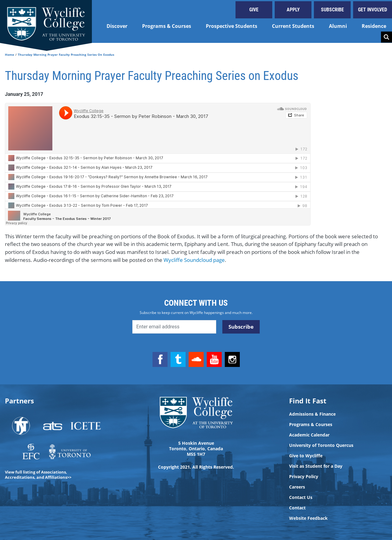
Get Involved (373, 10)
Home (9, 55)
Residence (374, 26)
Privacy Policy (304, 477)
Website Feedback (308, 518)
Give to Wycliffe (306, 456)
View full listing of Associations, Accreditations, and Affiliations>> (38, 475)
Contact (297, 508)
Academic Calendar (309, 435)
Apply (293, 10)
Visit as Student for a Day (316, 466)
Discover (117, 26)
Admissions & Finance (312, 414)
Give (254, 10)
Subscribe (332, 10)
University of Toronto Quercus (321, 445)
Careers (297, 487)
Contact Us (301, 497)
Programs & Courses (167, 26)
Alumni (338, 26)
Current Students (293, 26)
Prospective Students (232, 26)
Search (386, 37)
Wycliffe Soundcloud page (194, 260)
